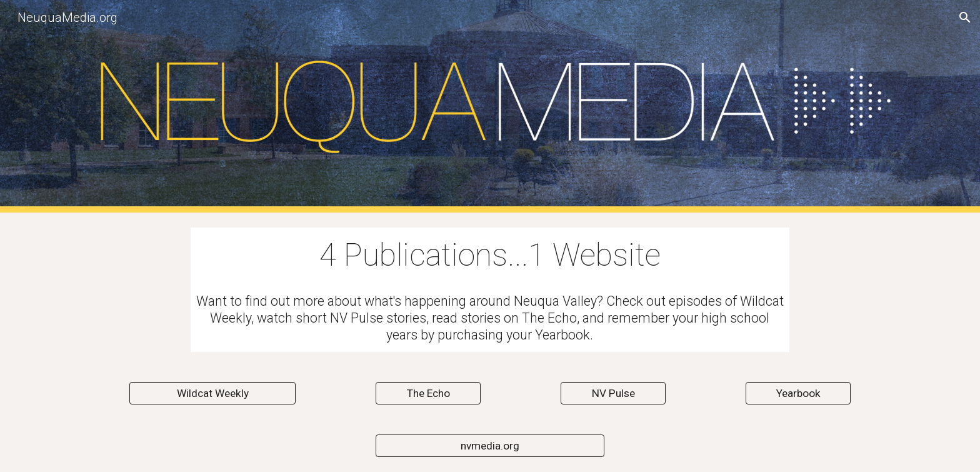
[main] (490, 256)
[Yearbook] (798, 394)
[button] (965, 18)
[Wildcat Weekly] (212, 394)
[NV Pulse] (613, 394)
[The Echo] (428, 394)
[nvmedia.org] (490, 446)
